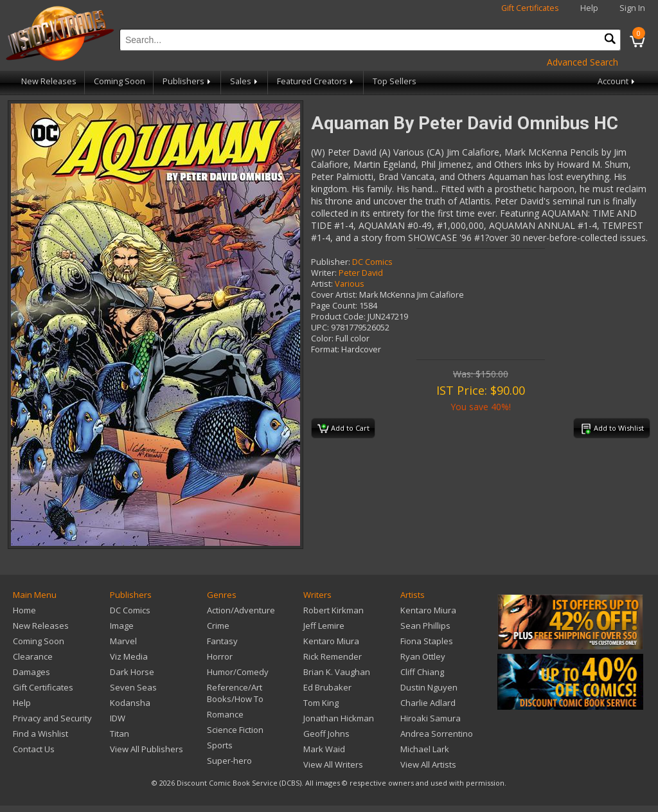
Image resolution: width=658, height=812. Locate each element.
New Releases (49, 81)
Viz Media (129, 656)
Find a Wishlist (40, 734)
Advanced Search (582, 62)
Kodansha (130, 703)
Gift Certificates (530, 8)
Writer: (324, 273)
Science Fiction (235, 730)
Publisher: (331, 262)
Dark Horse (132, 672)
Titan (120, 734)
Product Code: (338, 317)
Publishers (188, 81)
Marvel (123, 641)
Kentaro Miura (331, 641)
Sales (245, 81)
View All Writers (333, 764)
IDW (118, 718)
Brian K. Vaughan (337, 672)
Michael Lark (425, 749)
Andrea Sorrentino (437, 734)
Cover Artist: (334, 295)
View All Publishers (147, 749)
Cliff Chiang (422, 672)
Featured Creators (316, 81)
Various (350, 284)
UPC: (320, 328)
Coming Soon (120, 81)
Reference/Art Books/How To (235, 693)
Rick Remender (333, 656)
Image (122, 626)
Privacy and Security (52, 718)
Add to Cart (343, 429)
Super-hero (229, 761)
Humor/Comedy (238, 672)
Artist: (322, 284)
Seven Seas (133, 687)
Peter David (361, 273)
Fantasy (222, 641)
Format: (325, 349)
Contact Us (34, 749)
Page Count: (334, 306)
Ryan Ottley (423, 656)
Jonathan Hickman (339, 718)
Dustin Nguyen (429, 687)
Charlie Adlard (428, 703)
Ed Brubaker (327, 687)
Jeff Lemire (324, 626)
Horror (220, 656)
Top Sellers (395, 81)
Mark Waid (324, 749)
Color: (322, 338)
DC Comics (372, 262)
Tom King (321, 703)
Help (589, 8)
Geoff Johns (326, 734)
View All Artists (428, 764)
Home (24, 610)
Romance (225, 714)
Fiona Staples (427, 641)
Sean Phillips (425, 626)
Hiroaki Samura (431, 718)
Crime (218, 626)
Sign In (632, 8)
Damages (31, 672)
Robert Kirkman (333, 610)
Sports (220, 745)
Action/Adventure (241, 610)
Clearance (33, 656)
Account (617, 81)
